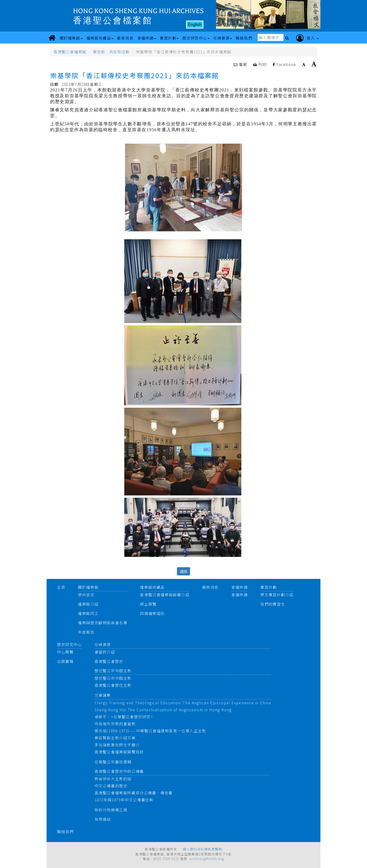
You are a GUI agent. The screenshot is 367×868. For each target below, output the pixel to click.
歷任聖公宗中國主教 (113, 671)
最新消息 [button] (125, 38)
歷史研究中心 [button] (196, 38)
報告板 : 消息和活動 (111, 52)
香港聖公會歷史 (109, 661)
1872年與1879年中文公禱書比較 (124, 800)
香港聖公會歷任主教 (113, 685)
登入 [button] (307, 38)
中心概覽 (65, 652)
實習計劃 (268, 587)
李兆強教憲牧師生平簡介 (117, 745)
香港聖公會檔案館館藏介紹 (165, 595)
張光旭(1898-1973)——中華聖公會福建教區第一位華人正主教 (150, 731)
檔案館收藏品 (152, 587)
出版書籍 (65, 661)
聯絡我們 (65, 832)
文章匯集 (103, 695)
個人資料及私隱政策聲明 (203, 849)
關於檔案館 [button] (71, 38)
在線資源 (103, 644)
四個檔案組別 (152, 613)
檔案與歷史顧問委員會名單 (103, 623)
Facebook (284, 64)
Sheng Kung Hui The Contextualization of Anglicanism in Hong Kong (163, 710)
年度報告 (86, 632)
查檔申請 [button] (147, 38)
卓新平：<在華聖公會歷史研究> (124, 717)
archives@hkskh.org (207, 859)
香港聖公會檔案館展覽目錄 (119, 752)
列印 (261, 64)
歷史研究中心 (70, 644)
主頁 (61, 587)
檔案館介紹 (88, 604)
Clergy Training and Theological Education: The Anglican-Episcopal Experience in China (183, 703)
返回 (183, 571)
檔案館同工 (88, 613)
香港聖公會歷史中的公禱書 (119, 771)
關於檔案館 (88, 587)
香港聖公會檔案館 (70, 52)
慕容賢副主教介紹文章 (115, 738)
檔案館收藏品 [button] (100, 38)
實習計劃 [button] (169, 38)
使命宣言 (86, 595)
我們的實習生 (273, 604)
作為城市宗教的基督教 (115, 724)
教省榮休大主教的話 (113, 779)
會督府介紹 (105, 652)
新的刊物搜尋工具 (111, 810)
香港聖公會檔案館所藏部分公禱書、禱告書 (134, 793)
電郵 (241, 64)
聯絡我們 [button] (244, 38)
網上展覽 (148, 604)
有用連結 (103, 819)
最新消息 (210, 587)
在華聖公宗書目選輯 (113, 762)
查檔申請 (239, 587)
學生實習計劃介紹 (277, 595)
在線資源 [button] (223, 38)
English (195, 25)
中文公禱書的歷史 (111, 786)
